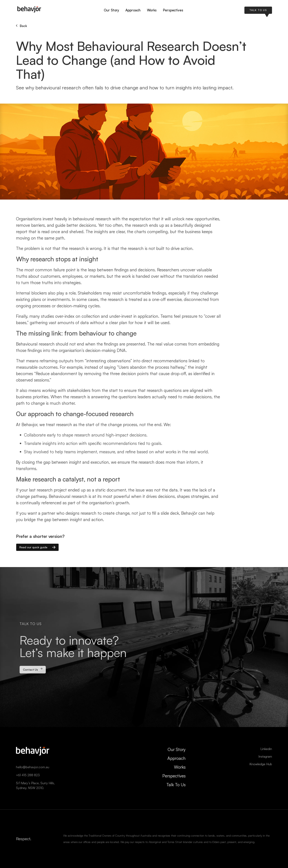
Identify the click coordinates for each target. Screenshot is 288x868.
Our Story (111, 10)
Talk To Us (176, 785)
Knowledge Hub (261, 764)
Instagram (265, 756)
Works (152, 10)
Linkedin (266, 749)
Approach (133, 10)
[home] (29, 10)
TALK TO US (258, 10)
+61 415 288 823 (28, 775)
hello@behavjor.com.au (33, 767)
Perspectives (173, 10)
